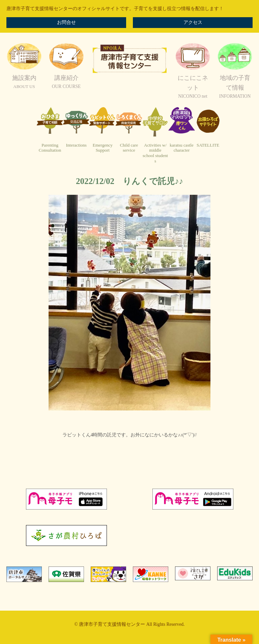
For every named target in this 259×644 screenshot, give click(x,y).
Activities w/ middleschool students (155, 153)
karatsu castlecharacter (181, 148)
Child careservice (129, 148)
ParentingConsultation (50, 148)
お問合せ (66, 22)
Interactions (76, 145)
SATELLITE (208, 145)
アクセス (193, 22)
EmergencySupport (103, 148)
